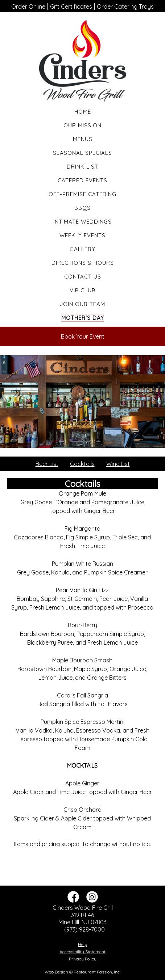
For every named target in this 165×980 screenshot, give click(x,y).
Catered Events (82, 180)
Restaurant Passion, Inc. (97, 972)
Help (82, 944)
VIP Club (83, 290)
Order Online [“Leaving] (28, 7)
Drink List (82, 167)
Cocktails (82, 464)
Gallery (82, 249)
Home (83, 112)
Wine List (118, 464)
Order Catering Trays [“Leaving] (125, 7)
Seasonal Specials (82, 153)
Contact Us (83, 277)
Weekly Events (82, 235)
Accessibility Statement (82, 952)
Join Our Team (82, 304)
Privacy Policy (83, 959)
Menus (83, 139)
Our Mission (82, 125)
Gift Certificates (71, 7)
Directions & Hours (83, 263)
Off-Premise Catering (82, 194)
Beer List (47, 464)
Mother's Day (83, 318)
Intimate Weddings (82, 222)
